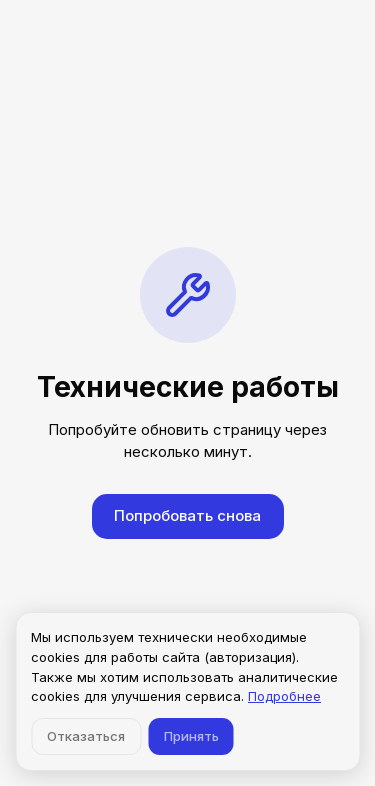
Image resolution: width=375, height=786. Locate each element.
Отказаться (86, 736)
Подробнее (284, 696)
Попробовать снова (187, 515)
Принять (191, 736)
